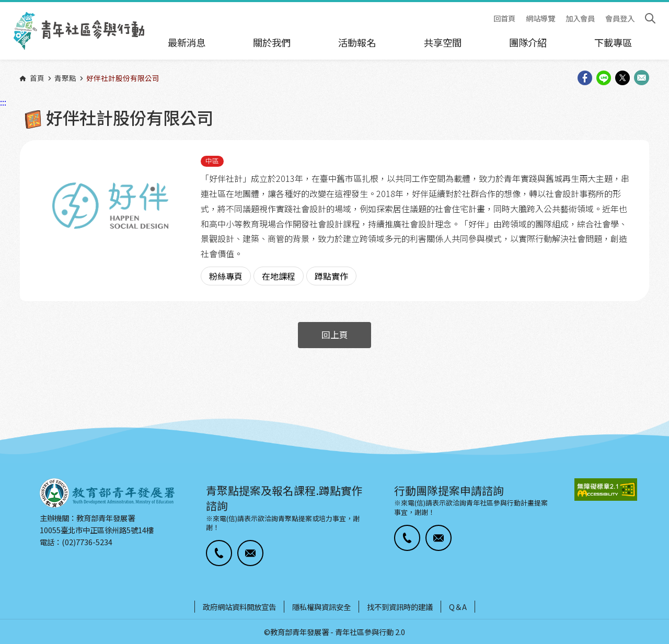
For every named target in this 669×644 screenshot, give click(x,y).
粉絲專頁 (226, 276)
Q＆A (458, 607)
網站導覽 (540, 19)
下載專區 (613, 42)
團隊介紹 (528, 42)
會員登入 (620, 19)
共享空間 (443, 42)
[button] (219, 553)
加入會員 (580, 19)
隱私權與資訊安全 (321, 607)
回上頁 (335, 335)
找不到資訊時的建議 (400, 607)
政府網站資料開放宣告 (239, 607)
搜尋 (650, 18)
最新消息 (187, 42)
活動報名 (357, 42)
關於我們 (272, 42)
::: (3, 7)
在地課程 (279, 276)
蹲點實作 (331, 276)
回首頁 (504, 19)
